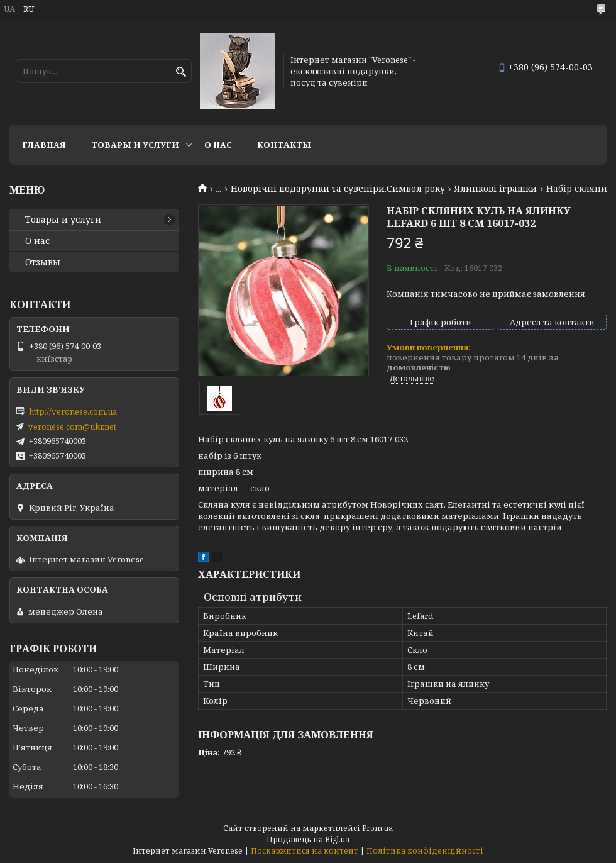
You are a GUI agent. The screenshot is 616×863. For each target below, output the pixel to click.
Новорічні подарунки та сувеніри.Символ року (338, 189)
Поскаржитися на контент (305, 851)
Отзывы (43, 262)
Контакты (284, 145)
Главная (44, 145)
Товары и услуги (135, 145)
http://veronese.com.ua (73, 411)
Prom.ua (377, 828)
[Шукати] (181, 72)
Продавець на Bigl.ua (308, 839)
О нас (218, 145)
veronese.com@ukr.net (72, 426)
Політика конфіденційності (425, 851)
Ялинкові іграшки (495, 189)
